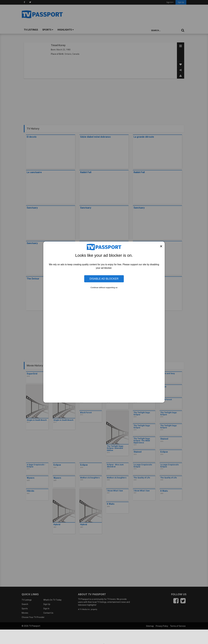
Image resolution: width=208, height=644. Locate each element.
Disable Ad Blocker (104, 279)
